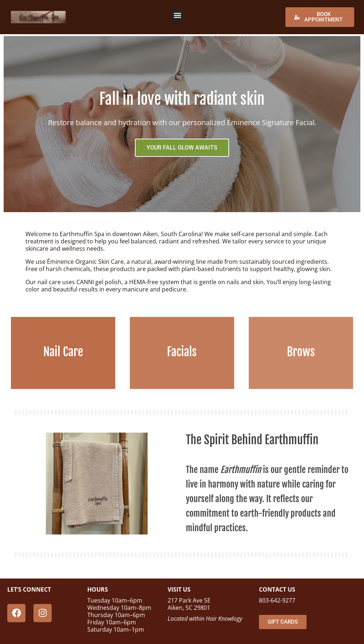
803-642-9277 (277, 600)
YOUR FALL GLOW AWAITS (182, 148)
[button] (178, 15)
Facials (182, 352)
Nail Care (63, 352)
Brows (301, 352)
